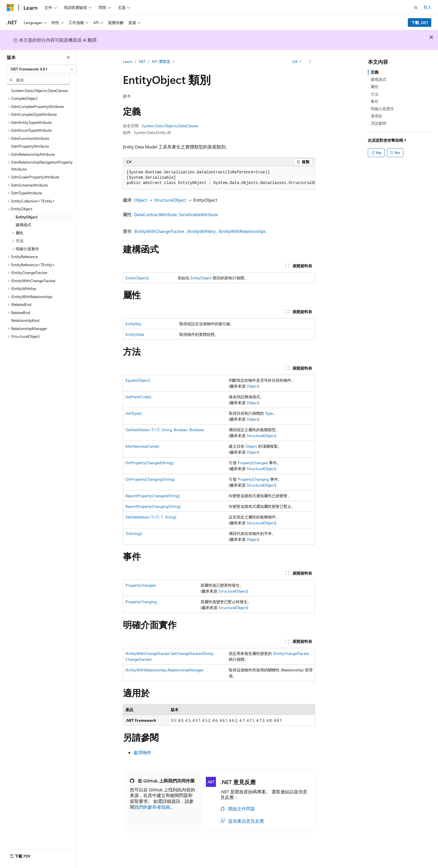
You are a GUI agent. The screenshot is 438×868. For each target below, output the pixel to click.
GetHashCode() (138, 397)
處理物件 (142, 752)
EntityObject (201, 278)
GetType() (134, 413)
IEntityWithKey (202, 231)
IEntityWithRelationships (242, 231)
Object (141, 200)
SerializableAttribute (198, 214)
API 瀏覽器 (161, 61)
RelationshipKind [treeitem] (25, 320)
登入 (427, 7)
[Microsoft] (10, 8)
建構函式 (379, 79)
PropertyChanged (253, 463)
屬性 (375, 87)
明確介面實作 (382, 109)
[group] (219, 178)
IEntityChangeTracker (291, 653)
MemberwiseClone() (142, 446)
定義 (375, 72)
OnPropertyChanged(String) (149, 463)
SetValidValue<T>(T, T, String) (151, 517)
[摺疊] (68, 57)
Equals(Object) (138, 380)
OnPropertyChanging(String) (150, 479)
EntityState (135, 334)
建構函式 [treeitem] (23, 225)
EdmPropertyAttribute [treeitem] (30, 146)
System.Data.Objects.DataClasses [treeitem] (40, 90)
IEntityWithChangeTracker (159, 231)
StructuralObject (170, 200)
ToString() (134, 533)
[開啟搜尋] (416, 8)
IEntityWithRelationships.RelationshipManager (165, 670)
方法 (375, 94)
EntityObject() (137, 278)
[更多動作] (310, 62)
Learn (128, 61)
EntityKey (133, 324)
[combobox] (42, 69)
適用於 (377, 116)
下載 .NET (420, 23)
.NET (142, 61)
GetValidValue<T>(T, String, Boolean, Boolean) (165, 430)
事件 (375, 101)
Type (269, 413)
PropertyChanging (253, 479)
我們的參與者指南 (152, 807)
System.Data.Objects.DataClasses (170, 126)
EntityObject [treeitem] (27, 217)
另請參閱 (379, 123)
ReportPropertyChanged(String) (153, 496)
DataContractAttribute (155, 214)
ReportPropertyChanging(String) (153, 506)
